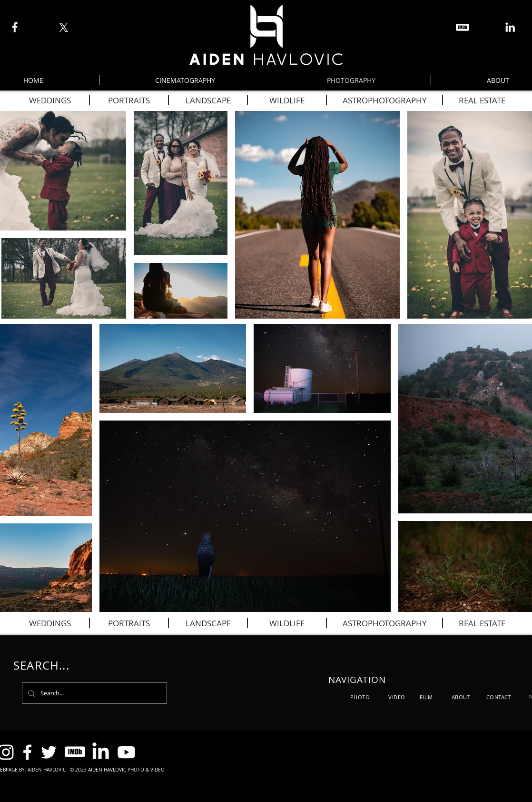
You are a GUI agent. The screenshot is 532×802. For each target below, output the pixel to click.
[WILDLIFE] (287, 100)
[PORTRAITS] (129, 100)
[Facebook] (15, 27)
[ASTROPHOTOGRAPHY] (384, 100)
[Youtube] (126, 752)
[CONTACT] (499, 697)
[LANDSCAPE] (208, 100)
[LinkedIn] (510, 27)
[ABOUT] (461, 697)
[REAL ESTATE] (482, 100)
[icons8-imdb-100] (463, 28)
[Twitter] (49, 752)
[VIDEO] (397, 697)
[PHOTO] (360, 697)
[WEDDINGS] (50, 100)
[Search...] (94, 693)
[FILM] (426, 697)
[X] (64, 27)
